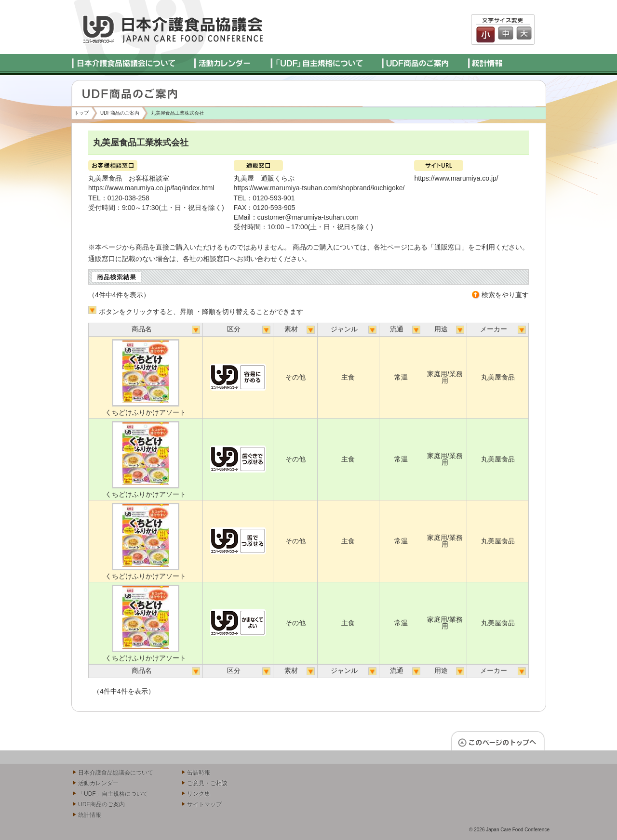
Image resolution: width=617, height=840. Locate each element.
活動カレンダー (98, 783)
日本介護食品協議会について (116, 773)
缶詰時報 (199, 773)
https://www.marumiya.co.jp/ (456, 178)
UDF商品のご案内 (120, 113)
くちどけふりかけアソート (146, 412)
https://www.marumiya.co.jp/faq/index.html (151, 188)
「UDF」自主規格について (113, 794)
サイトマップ (204, 804)
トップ (81, 113)
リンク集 (199, 794)
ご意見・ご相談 (207, 783)
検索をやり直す (505, 295)
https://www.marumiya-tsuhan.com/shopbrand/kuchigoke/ (319, 188)
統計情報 (90, 815)
